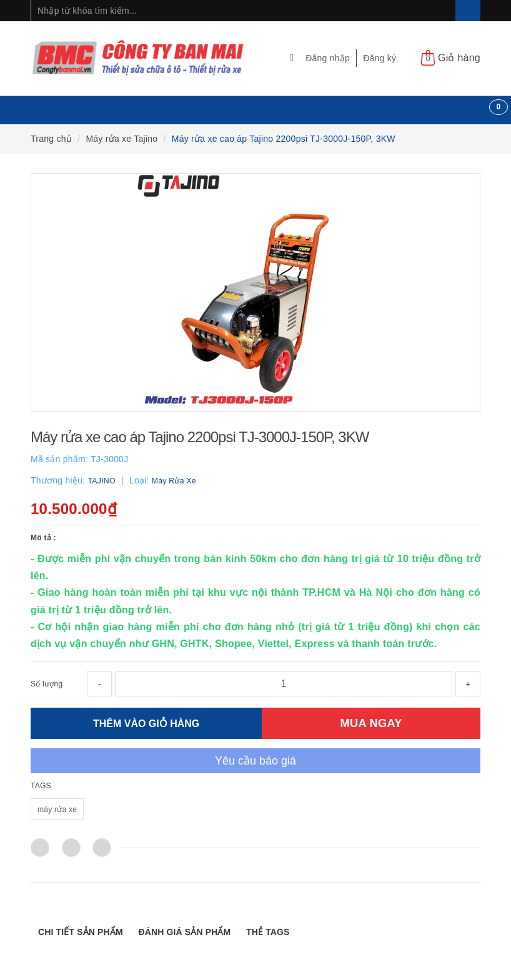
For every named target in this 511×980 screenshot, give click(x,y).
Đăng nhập (328, 58)
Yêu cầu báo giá (255, 761)
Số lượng (47, 684)
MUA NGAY (371, 723)
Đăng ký (380, 58)
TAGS (41, 786)
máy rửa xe (57, 809)
